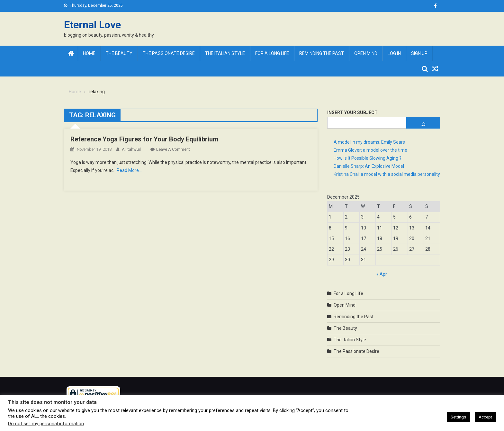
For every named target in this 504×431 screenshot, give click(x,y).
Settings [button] (458, 417)
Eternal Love (92, 25)
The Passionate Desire (169, 53)
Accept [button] (485, 417)
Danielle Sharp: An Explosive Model (369, 166)
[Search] (423, 123)
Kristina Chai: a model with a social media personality (387, 174)
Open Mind (366, 53)
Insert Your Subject (352, 112)
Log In (394, 53)
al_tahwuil (131, 149)
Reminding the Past (322, 53)
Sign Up (419, 53)
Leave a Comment (173, 149)
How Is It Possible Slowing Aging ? (368, 158)
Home (89, 53)
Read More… (129, 170)
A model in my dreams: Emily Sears (369, 142)
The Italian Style (225, 53)
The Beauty (119, 53)
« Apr (382, 274)
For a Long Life (272, 53)
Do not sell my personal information (46, 424)
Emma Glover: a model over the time (370, 150)
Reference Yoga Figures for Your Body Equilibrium (144, 139)
